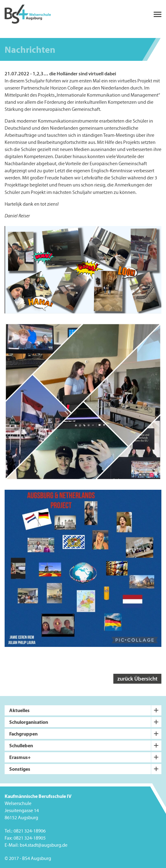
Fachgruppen (23, 734)
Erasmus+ (20, 757)
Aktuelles (19, 710)
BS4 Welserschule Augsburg (28, 14)
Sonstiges (20, 769)
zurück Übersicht (137, 679)
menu (158, 14)
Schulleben (21, 745)
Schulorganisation (29, 722)
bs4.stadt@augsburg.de (44, 845)
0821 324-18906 (30, 831)
